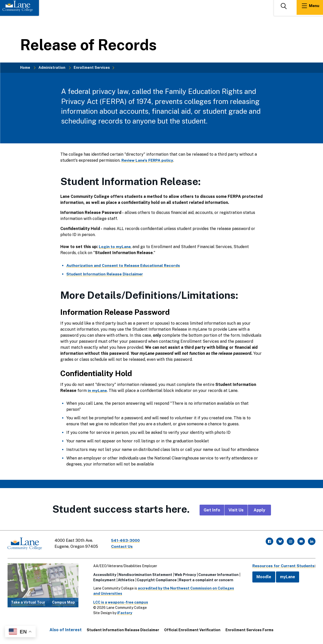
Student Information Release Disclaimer (123, 629)
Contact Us (123, 546)
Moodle (262, 576)
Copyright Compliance (155, 579)
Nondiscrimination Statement (144, 574)
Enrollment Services (92, 68)
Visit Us (236, 510)
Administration (52, 68)
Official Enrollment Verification (192, 629)
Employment (103, 579)
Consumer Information (217, 574)
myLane (285, 576)
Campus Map (63, 602)
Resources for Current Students (282, 565)
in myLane (97, 391)
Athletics (125, 579)
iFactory (123, 612)
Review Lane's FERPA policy (149, 160)
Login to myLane (115, 247)
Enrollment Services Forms (249, 629)
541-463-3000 (127, 540)
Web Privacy (184, 574)
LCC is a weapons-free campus (119, 601)
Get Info (212, 510)
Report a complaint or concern (205, 579)
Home (25, 68)
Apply (259, 510)
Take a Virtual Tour (28, 602)
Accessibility (104, 574)
